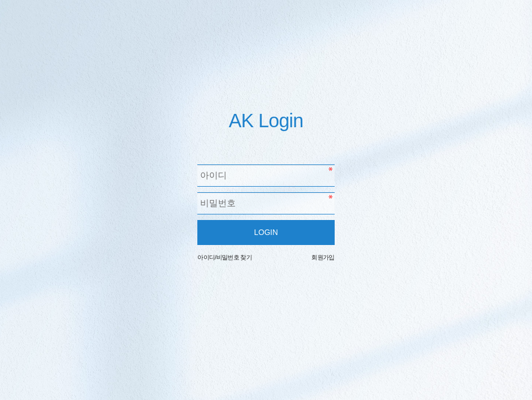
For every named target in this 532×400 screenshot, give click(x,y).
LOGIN (266, 232)
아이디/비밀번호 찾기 (225, 257)
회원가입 (323, 257)
